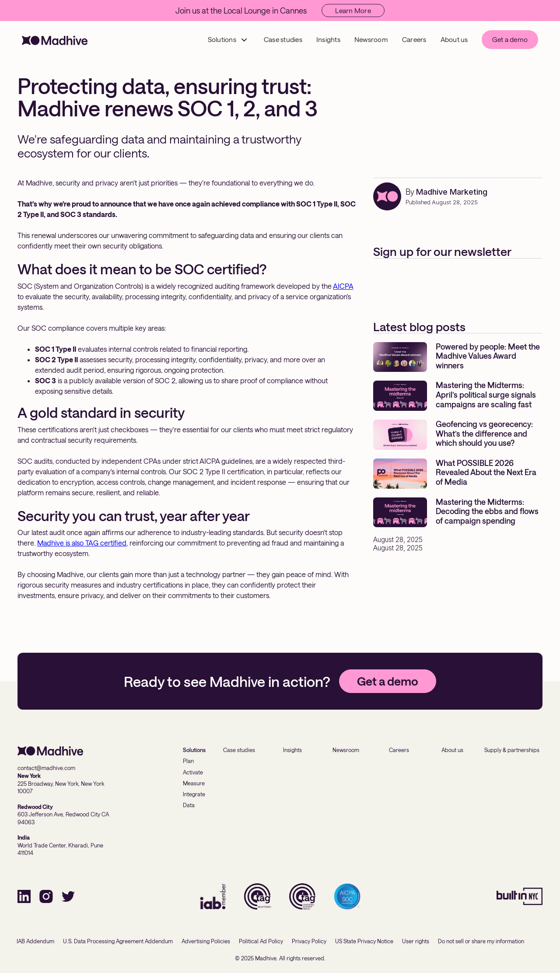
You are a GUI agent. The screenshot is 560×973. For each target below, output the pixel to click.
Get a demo (510, 39)
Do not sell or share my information (481, 941)
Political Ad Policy (261, 941)
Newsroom (371, 39)
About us (454, 39)
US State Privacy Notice (364, 941)
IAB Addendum (35, 941)
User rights (416, 941)
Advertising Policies (206, 941)
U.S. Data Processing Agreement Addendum (118, 941)
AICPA (343, 286)
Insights (328, 39)
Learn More (353, 10)
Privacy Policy (309, 941)
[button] (228, 40)
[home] (55, 40)
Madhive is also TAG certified (82, 543)
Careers (414, 39)
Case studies (283, 39)
